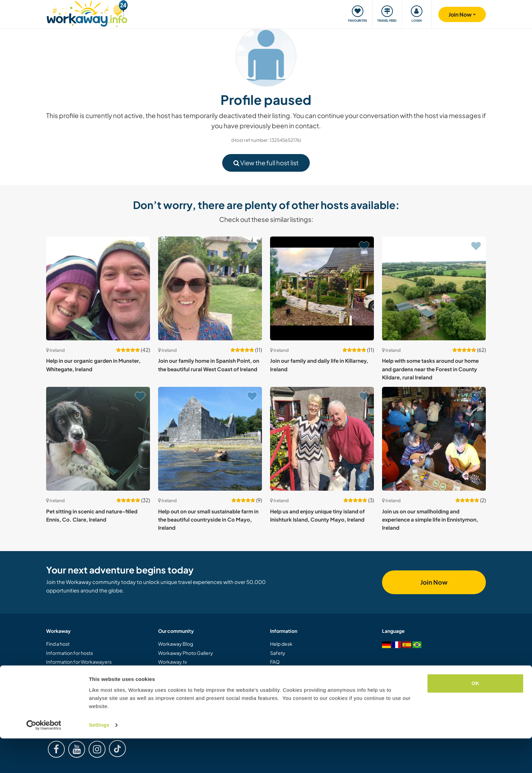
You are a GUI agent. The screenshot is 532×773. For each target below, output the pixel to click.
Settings (99, 760)
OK (476, 718)
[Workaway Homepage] (87, 13)
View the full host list (266, 163)
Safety (278, 653)
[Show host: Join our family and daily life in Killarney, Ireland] (322, 288)
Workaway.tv (173, 662)
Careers (167, 698)
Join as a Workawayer (70, 671)
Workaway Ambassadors (186, 689)
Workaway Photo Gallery (186, 653)
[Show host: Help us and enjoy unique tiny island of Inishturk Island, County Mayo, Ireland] (322, 439)
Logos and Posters (179, 671)
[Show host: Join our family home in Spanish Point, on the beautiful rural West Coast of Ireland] (210, 288)
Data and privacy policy (296, 698)
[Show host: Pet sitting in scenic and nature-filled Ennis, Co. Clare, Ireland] (98, 439)
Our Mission (171, 680)
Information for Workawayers (79, 662)
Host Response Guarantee (300, 680)
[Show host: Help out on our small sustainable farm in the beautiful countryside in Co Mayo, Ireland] (210, 439)
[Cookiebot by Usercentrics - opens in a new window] (44, 760)
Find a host (58, 644)
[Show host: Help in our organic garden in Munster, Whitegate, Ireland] (98, 288)
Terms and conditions (293, 689)
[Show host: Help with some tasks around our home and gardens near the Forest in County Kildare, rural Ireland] (434, 288)
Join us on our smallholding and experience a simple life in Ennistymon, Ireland (430, 520)
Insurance (281, 671)
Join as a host (60, 680)
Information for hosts (70, 653)
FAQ (275, 662)
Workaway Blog (176, 644)
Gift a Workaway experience (78, 689)
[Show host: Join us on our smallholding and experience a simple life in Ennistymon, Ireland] (434, 439)
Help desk (281, 644)
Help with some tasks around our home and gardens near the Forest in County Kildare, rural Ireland (430, 369)
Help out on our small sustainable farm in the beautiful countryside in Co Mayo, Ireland (208, 520)
